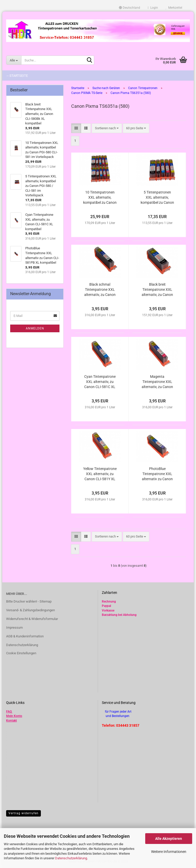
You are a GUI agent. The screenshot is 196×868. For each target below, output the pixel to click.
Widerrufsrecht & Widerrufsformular (32, 619)
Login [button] (153, 8)
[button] (130, 8)
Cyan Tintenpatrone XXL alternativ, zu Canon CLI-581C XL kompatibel (100, 382)
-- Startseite (17, 76)
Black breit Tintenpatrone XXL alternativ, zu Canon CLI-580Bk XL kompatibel (157, 290)
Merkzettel (174, 8)
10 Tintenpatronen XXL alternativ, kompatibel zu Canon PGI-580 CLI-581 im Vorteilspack (100, 198)
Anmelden (35, 328)
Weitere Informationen (169, 852)
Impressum (14, 628)
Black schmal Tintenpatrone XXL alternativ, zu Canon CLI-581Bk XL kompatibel (100, 290)
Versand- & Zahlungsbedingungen (30, 610)
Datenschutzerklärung (71, 858)
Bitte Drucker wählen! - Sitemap (29, 601)
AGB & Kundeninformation (25, 636)
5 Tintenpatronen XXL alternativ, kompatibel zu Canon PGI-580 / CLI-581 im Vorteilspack (157, 198)
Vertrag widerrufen (23, 813)
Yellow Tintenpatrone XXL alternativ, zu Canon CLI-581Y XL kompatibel (100, 474)
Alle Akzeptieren (169, 839)
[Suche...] (14, 60)
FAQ (9, 712)
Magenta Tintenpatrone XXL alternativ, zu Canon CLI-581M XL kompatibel (157, 382)
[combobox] (107, 128)
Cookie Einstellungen (21, 653)
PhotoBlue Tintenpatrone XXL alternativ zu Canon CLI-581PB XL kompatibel (157, 474)
